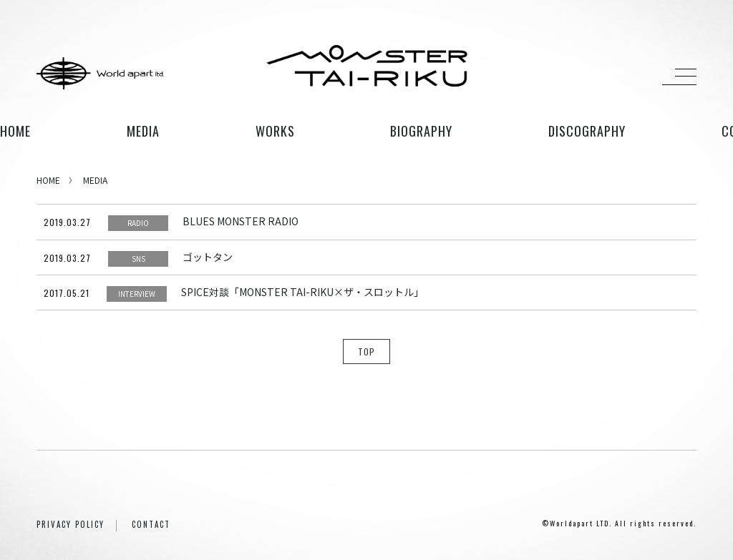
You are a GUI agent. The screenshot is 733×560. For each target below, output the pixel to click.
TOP (366, 352)
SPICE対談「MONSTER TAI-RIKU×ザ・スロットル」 (302, 292)
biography (421, 131)
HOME (15, 131)
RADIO (138, 223)
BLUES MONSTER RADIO (241, 221)
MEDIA (95, 180)
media (143, 131)
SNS (139, 259)
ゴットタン (208, 257)
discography (587, 131)
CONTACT (151, 524)
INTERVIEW (137, 294)
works (275, 131)
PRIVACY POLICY (71, 524)
